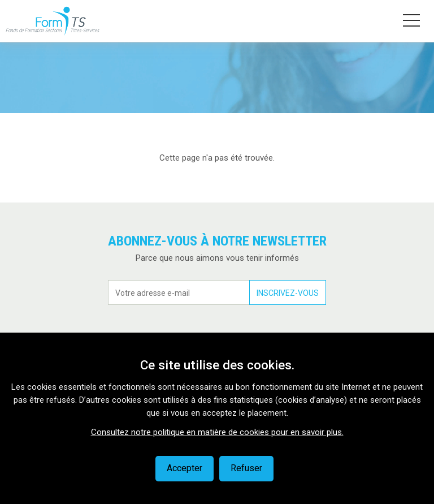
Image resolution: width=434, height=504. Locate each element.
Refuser (246, 468)
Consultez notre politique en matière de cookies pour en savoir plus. (217, 432)
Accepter (185, 468)
